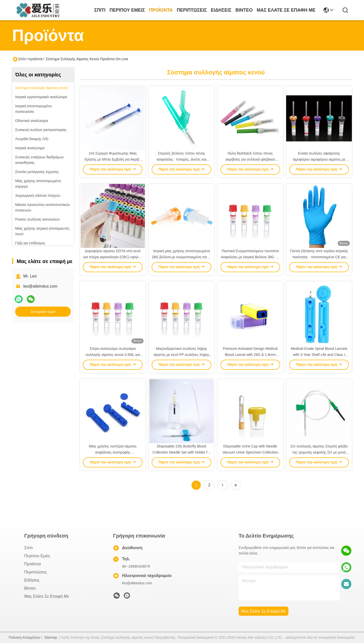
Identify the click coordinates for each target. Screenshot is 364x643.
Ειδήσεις (221, 10)
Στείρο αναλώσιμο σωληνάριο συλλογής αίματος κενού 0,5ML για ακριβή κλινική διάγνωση (113, 355)
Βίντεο (244, 10)
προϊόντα (161, 10)
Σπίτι (100, 10)
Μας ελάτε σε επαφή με (286, 10)
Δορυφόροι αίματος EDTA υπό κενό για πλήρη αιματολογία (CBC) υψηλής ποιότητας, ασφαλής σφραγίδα (113, 257)
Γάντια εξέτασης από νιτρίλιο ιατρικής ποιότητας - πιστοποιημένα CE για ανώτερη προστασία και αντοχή (319, 257)
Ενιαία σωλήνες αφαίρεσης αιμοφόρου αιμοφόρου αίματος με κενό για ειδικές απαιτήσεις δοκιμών (319, 159)
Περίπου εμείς (127, 10)
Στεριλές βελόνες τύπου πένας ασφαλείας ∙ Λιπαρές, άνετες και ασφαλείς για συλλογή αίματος (182, 159)
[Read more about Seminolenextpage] (222, 485)
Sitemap (51, 637)
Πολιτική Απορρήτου (24, 637)
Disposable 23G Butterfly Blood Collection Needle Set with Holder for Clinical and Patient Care (182, 452)
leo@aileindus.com (40, 286)
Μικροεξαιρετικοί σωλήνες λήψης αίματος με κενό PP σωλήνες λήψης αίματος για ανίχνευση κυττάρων (182, 355)
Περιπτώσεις (192, 10)
